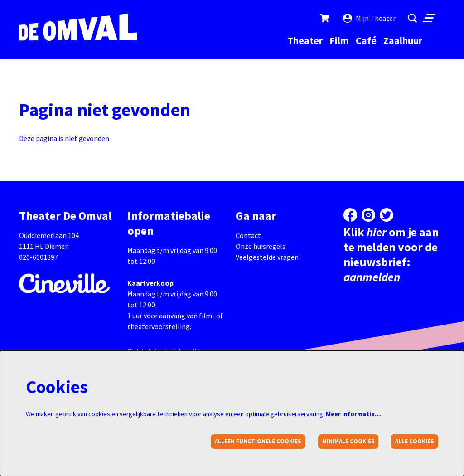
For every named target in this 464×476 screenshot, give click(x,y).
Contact (248, 235)
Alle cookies (415, 441)
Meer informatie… (353, 414)
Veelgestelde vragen (267, 257)
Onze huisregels (261, 246)
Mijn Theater (369, 18)
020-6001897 (39, 257)
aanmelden (372, 277)
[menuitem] (305, 40)
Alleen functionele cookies (258, 441)
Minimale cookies (348, 441)
